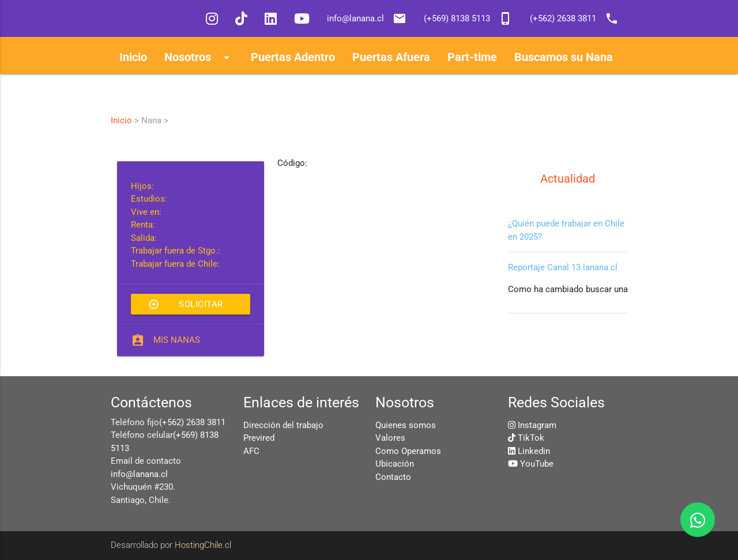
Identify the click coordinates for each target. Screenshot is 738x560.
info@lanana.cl (139, 474)
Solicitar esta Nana (185, 304)
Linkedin (534, 451)
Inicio (121, 120)
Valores (390, 438)
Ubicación (395, 464)
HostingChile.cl (203, 545)
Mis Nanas (177, 340)
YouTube (537, 464)
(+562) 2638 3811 (192, 422)
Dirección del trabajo (283, 425)
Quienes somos (406, 425)
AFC (251, 451)
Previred (259, 438)
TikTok (531, 438)
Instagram (537, 425)
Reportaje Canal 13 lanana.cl (563, 267)
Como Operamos (408, 451)
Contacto (393, 477)
